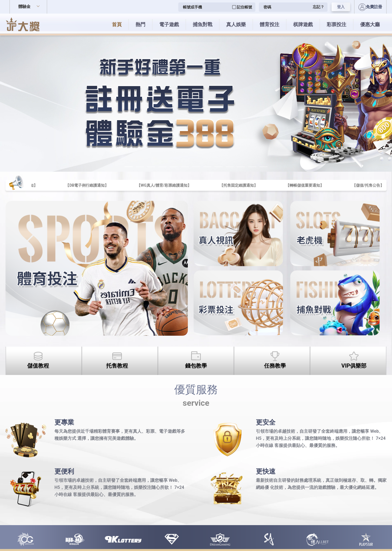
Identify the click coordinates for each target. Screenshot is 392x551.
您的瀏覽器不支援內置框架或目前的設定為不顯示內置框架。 (196, 275)
